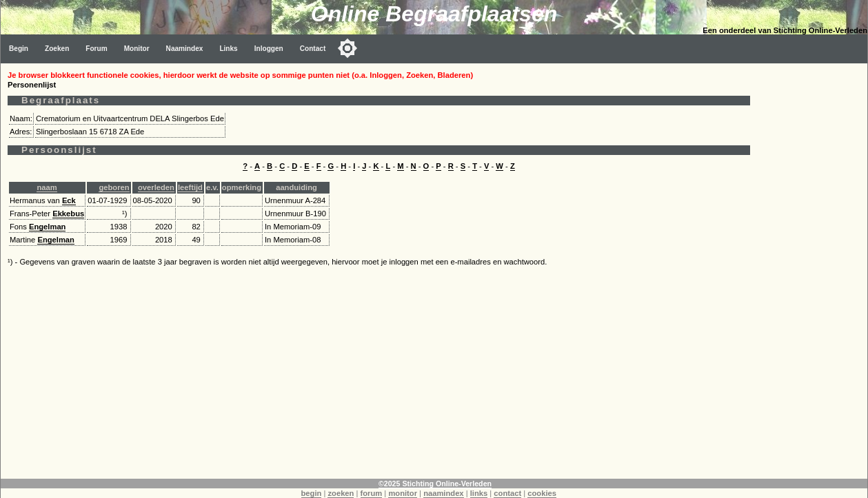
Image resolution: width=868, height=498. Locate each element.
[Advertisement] (812, 270)
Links (228, 49)
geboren (114, 187)
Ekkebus (68, 214)
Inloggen (269, 49)
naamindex (443, 493)
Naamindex (185, 49)
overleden (156, 187)
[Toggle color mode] (347, 48)
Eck (69, 200)
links (479, 493)
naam (47, 187)
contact (507, 493)
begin (312, 493)
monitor (403, 493)
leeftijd (190, 187)
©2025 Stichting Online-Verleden (435, 484)
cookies (542, 493)
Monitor (137, 49)
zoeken (341, 493)
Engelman (47, 227)
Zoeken (57, 49)
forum (372, 493)
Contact (313, 49)
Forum (96, 49)
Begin (19, 49)
